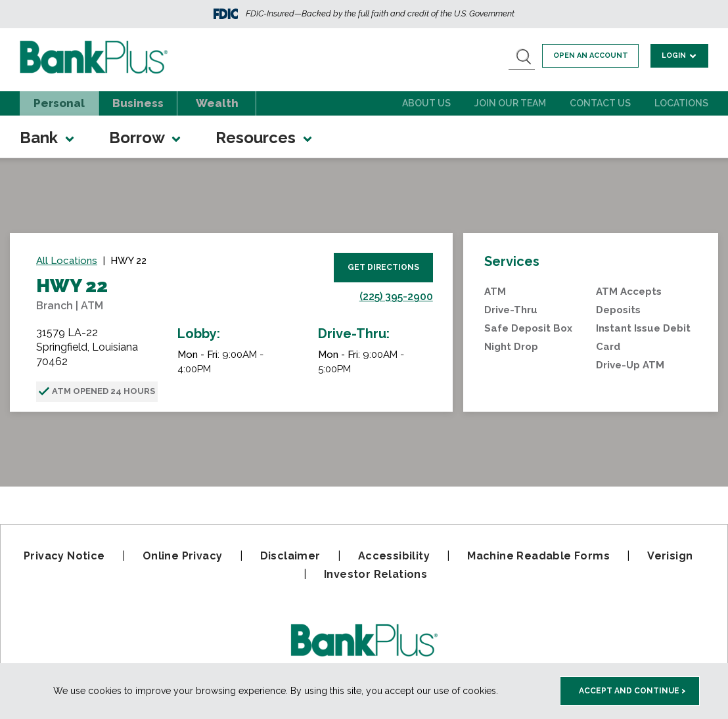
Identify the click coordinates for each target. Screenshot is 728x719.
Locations (681, 103)
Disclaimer (290, 556)
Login (681, 55)
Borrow (146, 138)
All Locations (67, 261)
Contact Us (600, 103)
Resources (265, 138)
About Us (426, 103)
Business (138, 103)
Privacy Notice (64, 556)
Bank (48, 138)
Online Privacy (183, 556)
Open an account (595, 55)
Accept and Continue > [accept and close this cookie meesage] (632, 691)
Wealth (217, 103)
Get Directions (383, 267)
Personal (59, 103)
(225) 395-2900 (396, 296)
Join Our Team (510, 103)
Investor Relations (375, 574)
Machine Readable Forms (538, 556)
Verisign (670, 556)
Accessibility (394, 556)
